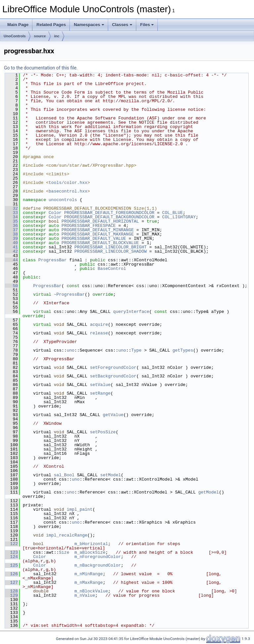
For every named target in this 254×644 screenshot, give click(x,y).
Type (136, 350)
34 (11, 217)
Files (147, 25)
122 (11, 544)
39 (11, 238)
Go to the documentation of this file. (41, 68)
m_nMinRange (89, 574)
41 (11, 247)
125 (11, 565)
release (99, 333)
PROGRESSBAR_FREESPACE (89, 226)
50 (11, 286)
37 (11, 230)
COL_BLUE (172, 213)
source (40, 36)
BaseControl (112, 269)
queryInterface (131, 312)
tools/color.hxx (68, 183)
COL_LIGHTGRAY (179, 217)
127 (11, 582)
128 (11, 591)
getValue (113, 415)
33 (11, 213)
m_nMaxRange (89, 582)
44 (11, 260)
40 (11, 243)
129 (11, 595)
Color (55, 213)
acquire (99, 324)
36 (11, 226)
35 (11, 221)
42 (11, 251)
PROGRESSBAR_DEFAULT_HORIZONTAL (100, 221)
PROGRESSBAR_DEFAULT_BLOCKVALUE (100, 243)
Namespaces (89, 25)
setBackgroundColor (113, 376)
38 (11, 234)
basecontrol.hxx (68, 191)
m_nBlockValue (91, 591)
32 (11, 208)
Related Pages (51, 25)
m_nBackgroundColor (98, 565)
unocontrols (63, 200)
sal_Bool (64, 475)
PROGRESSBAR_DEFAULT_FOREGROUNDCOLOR (109, 213)
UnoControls (15, 36)
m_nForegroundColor (98, 557)
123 (11, 552)
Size (64, 552)
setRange (100, 393)
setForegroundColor (113, 367)
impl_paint (80, 509)
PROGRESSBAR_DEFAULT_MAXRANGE (98, 234)
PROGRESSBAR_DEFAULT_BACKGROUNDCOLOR (109, 217)
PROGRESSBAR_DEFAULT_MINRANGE (98, 230)
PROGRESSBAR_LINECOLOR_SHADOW (110, 251)
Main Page (18, 25)
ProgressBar (53, 260)
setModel (110, 475)
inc (57, 36)
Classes (122, 25)
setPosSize (103, 432)
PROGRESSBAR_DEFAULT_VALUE (94, 238)
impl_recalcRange (67, 535)
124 (11, 557)
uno (71, 350)
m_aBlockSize (90, 552)
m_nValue (85, 595)
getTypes (183, 350)
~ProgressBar (69, 294)
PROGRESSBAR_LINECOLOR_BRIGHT (110, 247)
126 (11, 574)
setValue (100, 385)
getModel (208, 492)
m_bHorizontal (91, 544)
